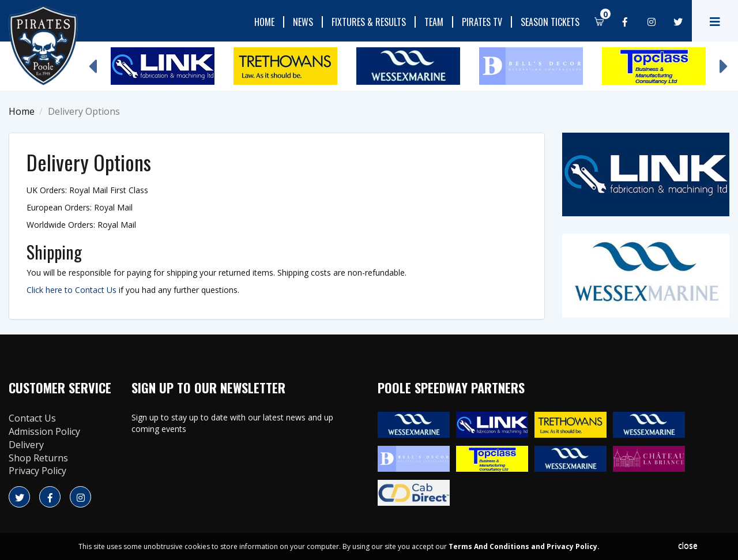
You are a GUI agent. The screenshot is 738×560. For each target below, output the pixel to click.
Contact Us (32, 418)
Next (724, 61)
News (303, 22)
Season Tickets (550, 22)
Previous (92, 61)
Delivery (26, 445)
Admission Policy (44, 431)
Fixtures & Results (369, 22)
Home (264, 22)
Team (434, 22)
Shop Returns (38, 458)
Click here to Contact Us (71, 290)
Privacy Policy (37, 471)
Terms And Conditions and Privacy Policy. (524, 546)
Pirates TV (482, 22)
